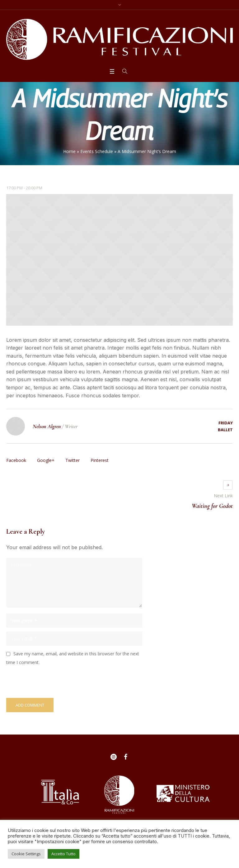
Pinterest (100, 460)
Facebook (16, 460)
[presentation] (49, 681)
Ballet (225, 430)
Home (69, 151)
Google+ (46, 460)
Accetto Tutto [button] (63, 854)
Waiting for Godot (212, 506)
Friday (226, 423)
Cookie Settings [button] (26, 854)
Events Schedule (97, 151)
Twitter (73, 460)
